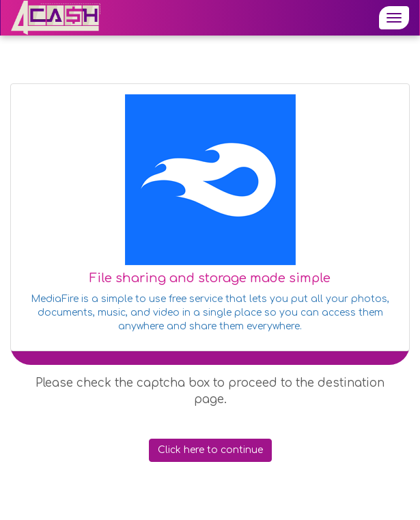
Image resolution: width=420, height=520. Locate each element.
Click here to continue (210, 450)
